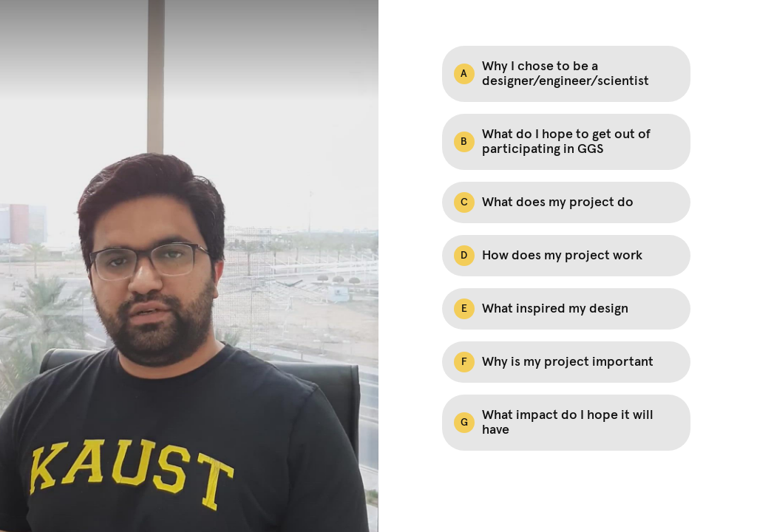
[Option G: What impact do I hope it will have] (566, 423)
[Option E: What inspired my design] (566, 309)
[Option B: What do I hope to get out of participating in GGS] (566, 142)
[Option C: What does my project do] (566, 202)
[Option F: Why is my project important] (566, 362)
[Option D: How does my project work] (566, 256)
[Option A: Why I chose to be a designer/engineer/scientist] (566, 74)
